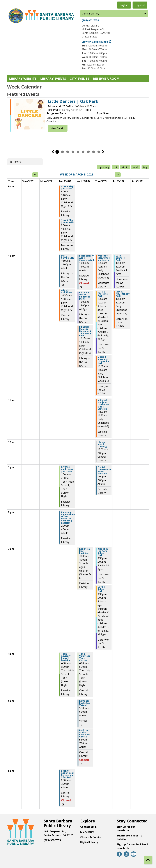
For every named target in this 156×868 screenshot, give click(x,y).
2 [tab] (62, 152)
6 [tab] (83, 152)
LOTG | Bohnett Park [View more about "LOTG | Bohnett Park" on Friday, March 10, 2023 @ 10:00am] (120, 258)
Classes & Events (90, 837)
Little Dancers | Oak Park (73, 101)
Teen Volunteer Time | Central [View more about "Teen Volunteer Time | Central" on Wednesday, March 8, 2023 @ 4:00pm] (85, 657)
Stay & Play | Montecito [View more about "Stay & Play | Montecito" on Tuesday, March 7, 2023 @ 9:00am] (68, 221)
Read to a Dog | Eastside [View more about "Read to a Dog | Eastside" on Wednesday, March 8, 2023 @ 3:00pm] (84, 551)
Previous (53, 152)
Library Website (23, 79)
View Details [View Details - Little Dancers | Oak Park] (58, 128)
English (124, 5)
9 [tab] (99, 152)
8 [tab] (94, 152)
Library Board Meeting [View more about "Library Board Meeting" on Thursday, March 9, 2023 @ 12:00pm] (102, 444)
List (115, 167)
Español (140, 5)
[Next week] (118, 175)
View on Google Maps (95, 42)
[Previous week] (35, 175)
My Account (87, 832)
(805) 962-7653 (90, 20)
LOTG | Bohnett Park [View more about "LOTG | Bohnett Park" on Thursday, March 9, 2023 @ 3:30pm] (102, 589)
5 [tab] (78, 152)
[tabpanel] (78, 115)
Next (103, 152)
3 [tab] (68, 152)
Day (145, 167)
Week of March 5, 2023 (77, 175)
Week (136, 167)
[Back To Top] (148, 860)
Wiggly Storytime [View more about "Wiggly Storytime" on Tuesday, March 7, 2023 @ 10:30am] (67, 291)
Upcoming (104, 167)
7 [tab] (88, 152)
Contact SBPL (88, 827)
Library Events (53, 79)
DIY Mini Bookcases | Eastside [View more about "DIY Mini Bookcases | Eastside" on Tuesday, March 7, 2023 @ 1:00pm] (67, 469)
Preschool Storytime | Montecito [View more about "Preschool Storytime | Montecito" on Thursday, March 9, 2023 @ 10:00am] (104, 258)
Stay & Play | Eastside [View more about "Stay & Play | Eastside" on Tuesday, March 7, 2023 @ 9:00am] (67, 188)
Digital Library (89, 842)
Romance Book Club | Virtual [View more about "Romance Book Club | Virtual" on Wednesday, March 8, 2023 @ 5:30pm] (86, 703)
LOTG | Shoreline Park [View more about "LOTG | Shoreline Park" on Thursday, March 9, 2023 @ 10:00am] (103, 294)
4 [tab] (73, 152)
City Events (79, 79)
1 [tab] (57, 152)
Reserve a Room (106, 79)
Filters (17, 162)
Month (125, 167)
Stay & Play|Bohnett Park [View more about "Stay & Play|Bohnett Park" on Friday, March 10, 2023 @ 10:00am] (123, 294)
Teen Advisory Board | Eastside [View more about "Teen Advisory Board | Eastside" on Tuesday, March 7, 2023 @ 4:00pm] (66, 657)
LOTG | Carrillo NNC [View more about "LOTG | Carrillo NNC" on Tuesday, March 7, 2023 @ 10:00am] (68, 257)
